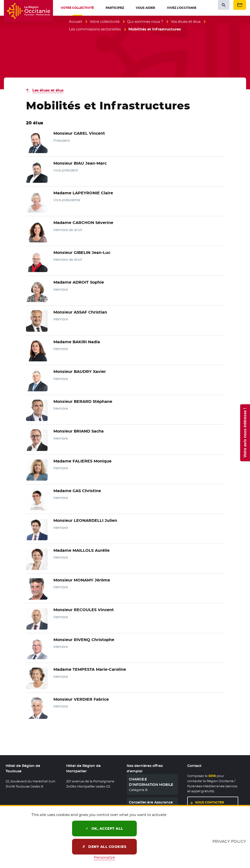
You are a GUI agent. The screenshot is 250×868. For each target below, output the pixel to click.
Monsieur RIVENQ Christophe (84, 640)
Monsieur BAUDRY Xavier (80, 372)
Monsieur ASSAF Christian (80, 312)
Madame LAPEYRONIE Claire (83, 193)
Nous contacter (210, 802)
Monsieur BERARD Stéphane (83, 401)
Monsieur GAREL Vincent (79, 133)
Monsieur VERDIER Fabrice (81, 699)
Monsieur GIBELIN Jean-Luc (82, 253)
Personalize (104, 857)
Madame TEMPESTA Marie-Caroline (90, 669)
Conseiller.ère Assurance (151, 802)
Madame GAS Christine (77, 491)
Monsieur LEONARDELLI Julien (85, 520)
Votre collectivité (105, 21)
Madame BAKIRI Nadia (77, 342)
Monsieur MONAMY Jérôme (82, 580)
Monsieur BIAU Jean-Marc (80, 163)
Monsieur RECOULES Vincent (84, 610)
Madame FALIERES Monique (82, 461)
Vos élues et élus (186, 21)
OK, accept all (104, 829)
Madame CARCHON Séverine (83, 223)
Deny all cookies (104, 847)
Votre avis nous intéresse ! (245, 433)
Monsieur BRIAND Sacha (79, 431)
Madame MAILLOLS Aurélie (81, 550)
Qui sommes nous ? (145, 21)
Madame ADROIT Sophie (79, 282)
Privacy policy (229, 841)
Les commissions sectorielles (95, 29)
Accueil (75, 21)
